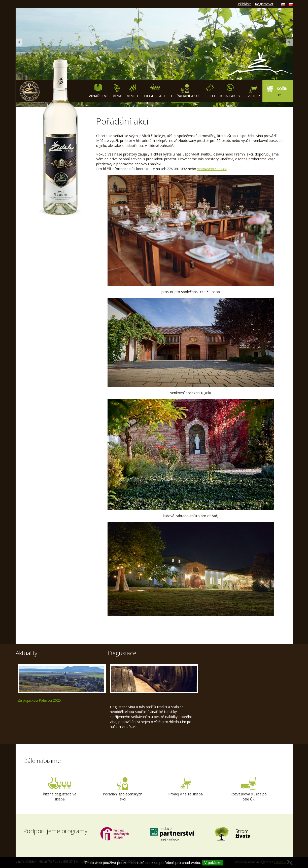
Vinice (133, 91)
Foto (210, 91)
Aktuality (26, 653)
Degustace (155, 91)
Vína (117, 91)
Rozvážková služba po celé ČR (249, 789)
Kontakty (230, 91)
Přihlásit (244, 4)
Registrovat (264, 4)
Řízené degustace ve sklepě (60, 789)
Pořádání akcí (185, 91)
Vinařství (98, 91)
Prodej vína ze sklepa (186, 787)
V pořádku (213, 863)
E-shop (253, 91)
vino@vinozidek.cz (212, 169)
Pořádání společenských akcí (123, 789)
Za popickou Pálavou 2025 (39, 700)
